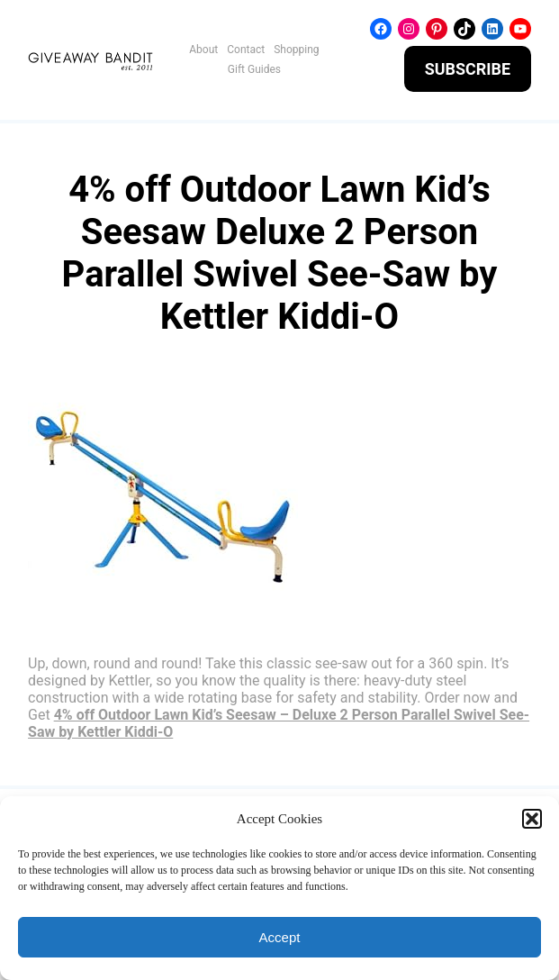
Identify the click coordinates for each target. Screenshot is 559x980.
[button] (532, 819)
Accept (280, 937)
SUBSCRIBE (468, 69)
